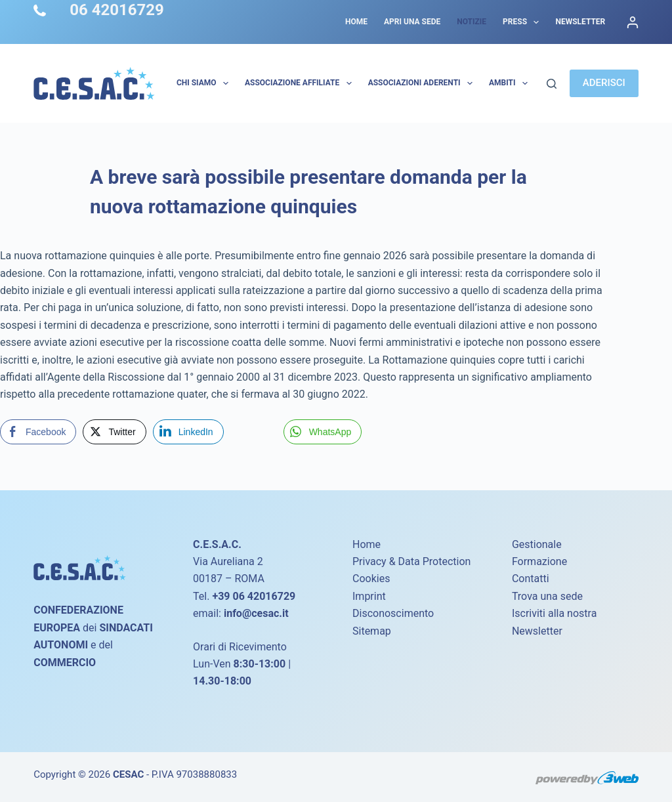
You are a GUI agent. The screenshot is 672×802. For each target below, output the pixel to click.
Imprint (369, 596)
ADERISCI (604, 83)
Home (356, 22)
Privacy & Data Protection (411, 561)
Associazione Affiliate (301, 83)
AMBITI (511, 83)
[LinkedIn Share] (188, 432)
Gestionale (537, 544)
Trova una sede (547, 596)
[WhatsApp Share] (323, 432)
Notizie (472, 22)
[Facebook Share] (38, 432)
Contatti (531, 579)
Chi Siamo (205, 83)
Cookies (371, 579)
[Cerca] (552, 84)
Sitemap (372, 631)
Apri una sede (412, 22)
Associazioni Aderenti (423, 83)
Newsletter (580, 22)
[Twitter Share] (114, 432)
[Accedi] (633, 22)
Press (523, 22)
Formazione (539, 561)
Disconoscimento (393, 613)
